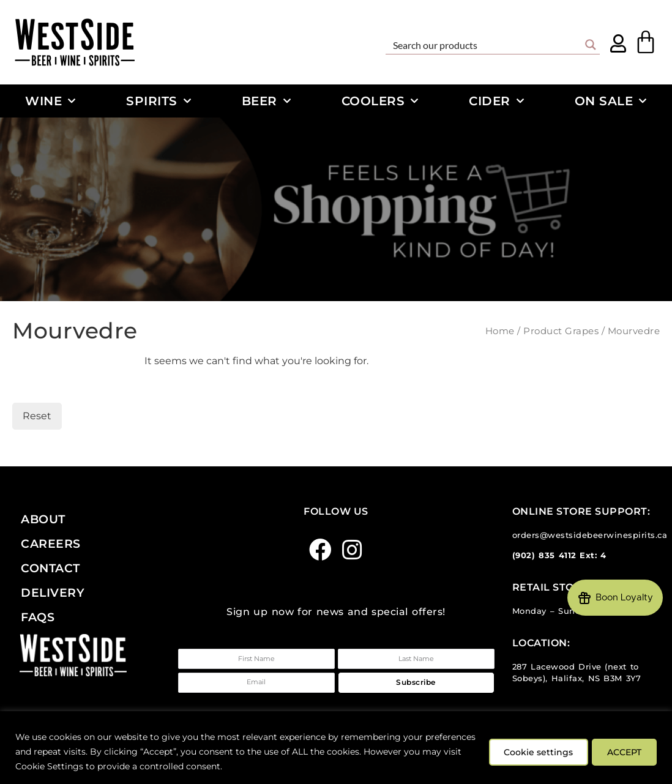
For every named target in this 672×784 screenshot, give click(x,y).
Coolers (380, 101)
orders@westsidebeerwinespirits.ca (590, 535)
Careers (51, 543)
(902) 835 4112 (544, 555)
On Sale (611, 101)
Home (500, 331)
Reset (37, 416)
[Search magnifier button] (591, 45)
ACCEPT (622, 752)
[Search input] (485, 45)
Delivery (53, 592)
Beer (267, 101)
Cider (496, 101)
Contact (50, 568)
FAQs (38, 617)
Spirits (159, 101)
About (43, 519)
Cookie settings (530, 752)
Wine (50, 101)
